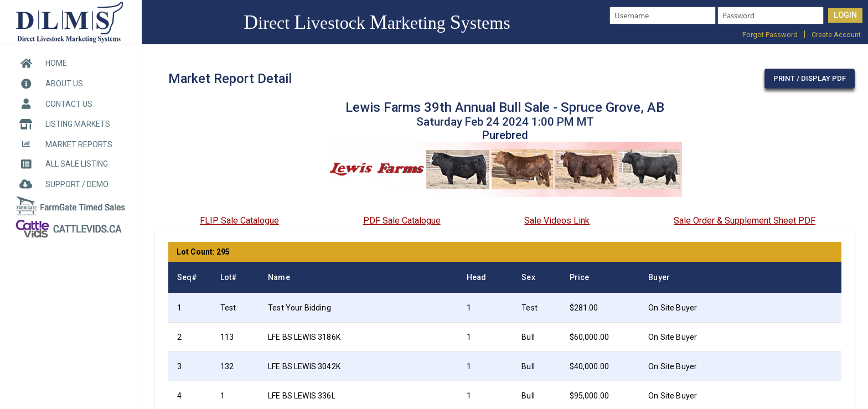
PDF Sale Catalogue (402, 221)
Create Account (836, 35)
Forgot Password (770, 35)
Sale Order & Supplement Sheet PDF (745, 221)
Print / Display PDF (810, 78)
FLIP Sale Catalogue (239, 221)
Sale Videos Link (557, 221)
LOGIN (845, 15)
